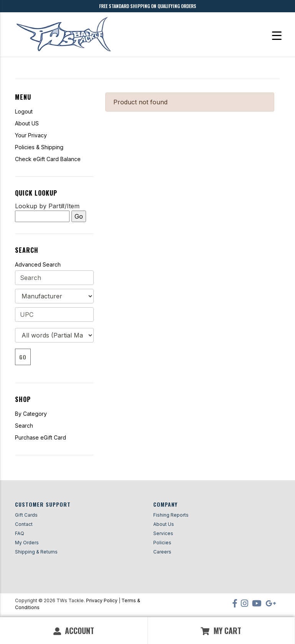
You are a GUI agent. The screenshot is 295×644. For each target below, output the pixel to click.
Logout (24, 111)
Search (24, 426)
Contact (24, 524)
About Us (164, 524)
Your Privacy (31, 135)
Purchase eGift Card (41, 437)
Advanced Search (38, 264)
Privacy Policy (102, 600)
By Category (31, 414)
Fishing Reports (171, 515)
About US (27, 123)
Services (163, 533)
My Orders (27, 543)
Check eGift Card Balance (48, 159)
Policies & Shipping (39, 147)
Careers (162, 552)
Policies (162, 543)
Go (23, 357)
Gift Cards (26, 515)
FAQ (20, 533)
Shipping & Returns (36, 552)
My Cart (221, 631)
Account (74, 631)
